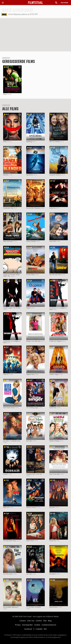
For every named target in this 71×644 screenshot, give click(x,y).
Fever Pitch (53, 241)
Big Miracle (30, 175)
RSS (45, 629)
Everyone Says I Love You (34, 474)
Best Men (29, 441)
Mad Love (6, 507)
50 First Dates (30, 275)
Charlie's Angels (54, 374)
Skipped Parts (30, 374)
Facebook (28, 629)
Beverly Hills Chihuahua (33, 208)
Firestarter (52, 574)
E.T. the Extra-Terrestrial (33, 607)
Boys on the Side (54, 474)
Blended (6, 175)
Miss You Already (54, 142)
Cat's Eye (29, 574)
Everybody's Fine (8, 208)
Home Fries (53, 408)
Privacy (18, 625)
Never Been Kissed (9, 408)
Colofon (39, 621)
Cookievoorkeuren (49, 625)
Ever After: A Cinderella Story (12, 441)
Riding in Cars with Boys (33, 341)
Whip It (5, 94)
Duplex (28, 308)
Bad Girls (52, 507)
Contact (23, 621)
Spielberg (29, 142)
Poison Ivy (52, 541)
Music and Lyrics (8, 241)
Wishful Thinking (54, 441)
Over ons (31, 621)
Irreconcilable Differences (11, 607)
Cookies (37, 625)
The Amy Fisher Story (10, 541)
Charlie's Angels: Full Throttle (12, 308)
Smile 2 (5, 142)
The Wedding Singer (32, 408)
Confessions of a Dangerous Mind (58, 309)
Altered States (54, 607)
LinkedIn (39, 629)
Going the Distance (55, 175)
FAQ (45, 621)
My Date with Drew (55, 275)
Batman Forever (31, 507)
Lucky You (52, 208)
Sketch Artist (30, 541)
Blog (50, 621)
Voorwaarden (27, 625)
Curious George (31, 241)
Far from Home (8, 574)
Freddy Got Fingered (55, 341)
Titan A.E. (6, 374)
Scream (5, 474)
